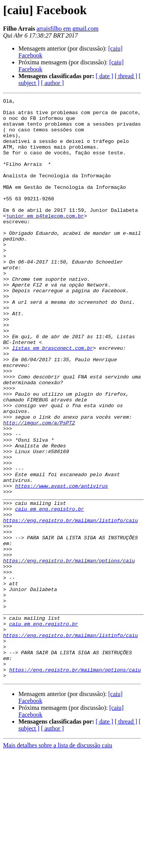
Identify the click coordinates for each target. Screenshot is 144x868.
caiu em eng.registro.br (49, 591)
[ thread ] (126, 76)
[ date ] (104, 76)
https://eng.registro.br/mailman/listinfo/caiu (70, 605)
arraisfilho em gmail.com (67, 29)
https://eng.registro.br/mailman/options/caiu (69, 653)
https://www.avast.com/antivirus (61, 564)
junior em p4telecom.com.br (45, 240)
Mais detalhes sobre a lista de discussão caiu (58, 861)
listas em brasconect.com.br (52, 398)
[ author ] (53, 83)
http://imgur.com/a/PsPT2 (39, 488)
